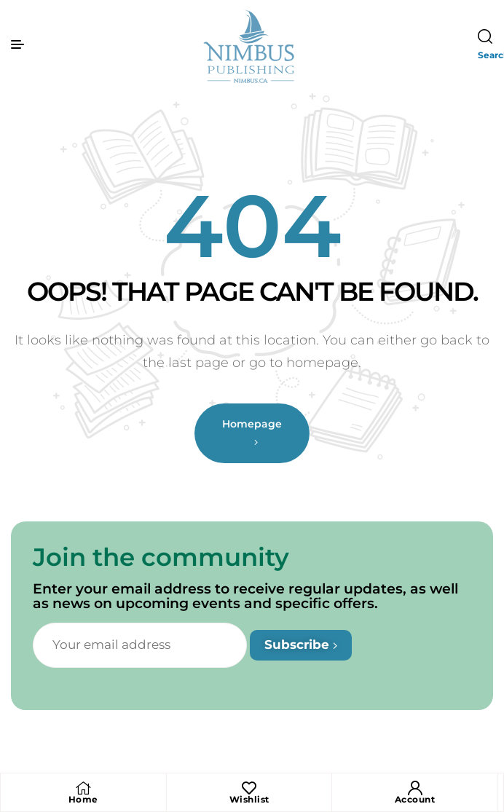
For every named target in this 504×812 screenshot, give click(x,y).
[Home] (83, 788)
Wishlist (249, 799)
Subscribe (301, 645)
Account (415, 799)
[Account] (415, 788)
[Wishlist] (249, 788)
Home (83, 799)
